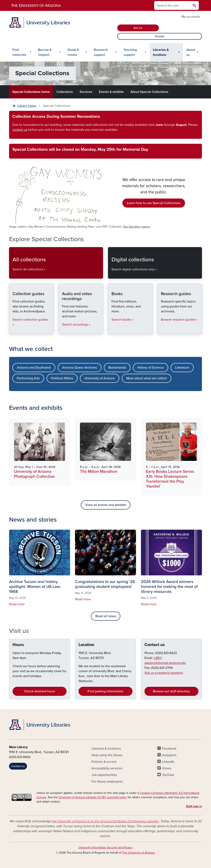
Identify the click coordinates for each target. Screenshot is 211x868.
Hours (18, 645)
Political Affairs (62, 378)
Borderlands (117, 368)
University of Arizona (100, 378)
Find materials (19, 52)
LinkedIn (168, 762)
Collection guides (12, 330)
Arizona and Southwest (34, 368)
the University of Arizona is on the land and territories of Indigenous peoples (105, 821)
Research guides (161, 330)
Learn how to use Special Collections (154, 203)
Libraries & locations (161, 52)
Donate (160, 36)
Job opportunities (104, 775)
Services (86, 92)
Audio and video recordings (62, 330)
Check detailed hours (40, 691)
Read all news (106, 616)
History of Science (151, 368)
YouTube (168, 775)
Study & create (73, 52)
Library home (27, 106)
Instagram (169, 755)
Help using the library (107, 755)
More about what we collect (147, 378)
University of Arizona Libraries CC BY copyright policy (93, 797)
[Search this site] (172, 5)
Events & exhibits (111, 92)
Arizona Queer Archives (80, 368)
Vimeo (167, 768)
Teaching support (130, 52)
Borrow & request (45, 52)
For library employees (107, 782)
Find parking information (105, 691)
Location (86, 645)
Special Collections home (31, 92)
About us (191, 52)
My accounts (191, 17)
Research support (101, 52)
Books (111, 330)
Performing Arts (28, 378)
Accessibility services (107, 768)
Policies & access (104, 762)
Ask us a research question (164, 673)
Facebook (169, 749)
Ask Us (138, 28)
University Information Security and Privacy (105, 848)
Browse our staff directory (171, 691)
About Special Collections (149, 92)
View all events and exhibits (106, 505)
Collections (65, 92)
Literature (182, 368)
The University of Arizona (138, 853)
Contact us (155, 645)
